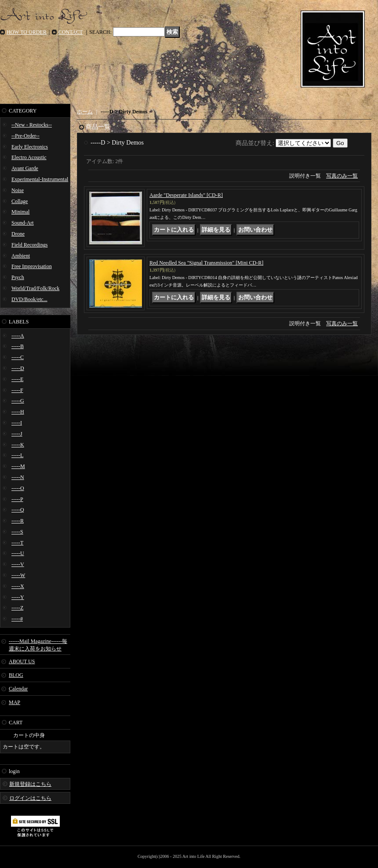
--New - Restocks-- (32, 125)
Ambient (21, 256)
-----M (18, 466)
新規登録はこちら (30, 784)
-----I (17, 423)
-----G (18, 401)
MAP (15, 702)
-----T (17, 543)
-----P (17, 499)
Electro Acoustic (29, 157)
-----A (18, 336)
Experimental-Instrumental (40, 179)
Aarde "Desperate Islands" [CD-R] (186, 195)
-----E (17, 379)
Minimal (20, 212)
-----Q (18, 510)
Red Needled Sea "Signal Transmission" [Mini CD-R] (206, 263)
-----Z (17, 608)
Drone (18, 234)
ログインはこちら (30, 798)
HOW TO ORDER (27, 32)
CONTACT (71, 32)
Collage (20, 201)
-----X (18, 586)
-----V (18, 564)
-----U (18, 553)
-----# (17, 619)
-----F (17, 390)
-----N (18, 477)
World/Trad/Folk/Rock (35, 288)
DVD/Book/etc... (29, 299)
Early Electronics (30, 147)
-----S (17, 532)
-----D (18, 368)
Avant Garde (25, 168)
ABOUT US (22, 661)
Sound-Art (23, 223)
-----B (18, 346)
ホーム (85, 112)
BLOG (16, 675)
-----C (18, 357)
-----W (18, 575)
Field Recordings (29, 245)
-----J (17, 434)
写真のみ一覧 (342, 176)
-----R (18, 521)
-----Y (18, 597)
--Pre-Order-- (25, 136)
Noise (18, 190)
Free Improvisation (32, 266)
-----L (17, 455)
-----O (18, 488)
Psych (18, 277)
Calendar (18, 689)
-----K (18, 445)
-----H (18, 412)
